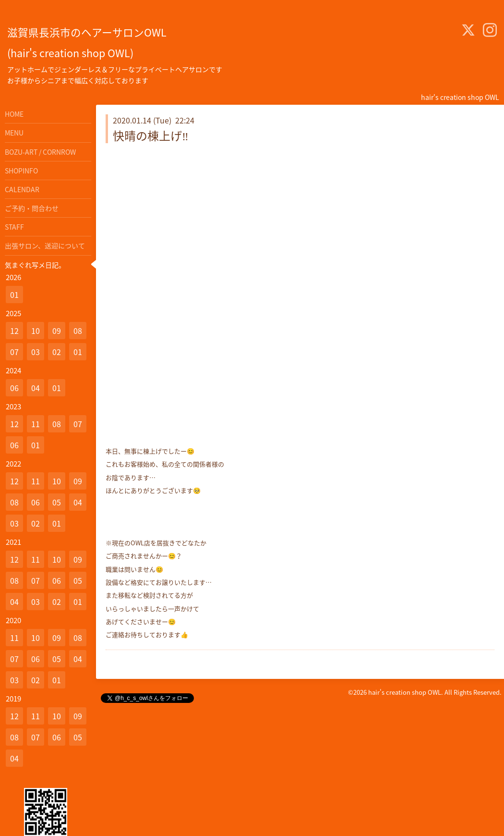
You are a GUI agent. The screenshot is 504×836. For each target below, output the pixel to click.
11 (36, 424)
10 (36, 331)
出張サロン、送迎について (45, 246)
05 (57, 502)
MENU (14, 133)
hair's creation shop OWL (405, 692)
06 (14, 388)
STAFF (14, 227)
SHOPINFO (21, 171)
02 (57, 352)
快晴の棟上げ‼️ (151, 135)
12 (14, 331)
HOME (14, 114)
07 (14, 352)
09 (57, 331)
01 (14, 295)
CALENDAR (22, 189)
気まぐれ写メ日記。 (35, 265)
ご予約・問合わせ (32, 208)
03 (36, 352)
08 (78, 331)
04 (36, 388)
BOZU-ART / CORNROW (40, 152)
